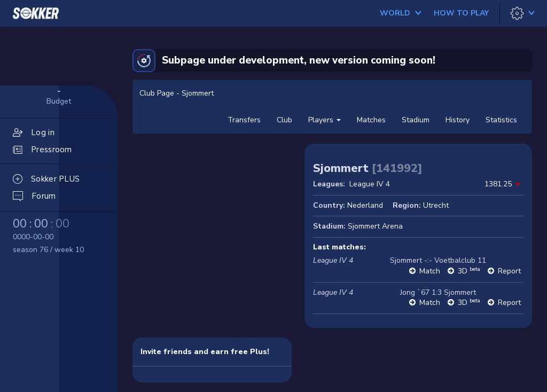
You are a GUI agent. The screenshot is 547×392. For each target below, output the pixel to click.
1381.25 (498, 184)
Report (509, 271)
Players (325, 120)
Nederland (365, 205)
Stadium (416, 120)
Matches (371, 120)
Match (430, 271)
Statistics (501, 120)
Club (284, 120)
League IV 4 (370, 184)
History (458, 120)
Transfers (244, 120)
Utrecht (436, 205)
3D (469, 271)
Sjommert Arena (375, 226)
